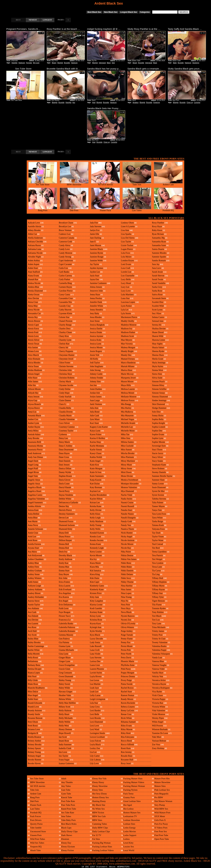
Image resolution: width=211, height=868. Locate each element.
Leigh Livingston (98, 699)
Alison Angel (34, 374)
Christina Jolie (65, 370)
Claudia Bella (65, 408)
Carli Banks (64, 272)
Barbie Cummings (36, 646)
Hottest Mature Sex (132, 813)
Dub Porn (74, 209)
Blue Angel (33, 695)
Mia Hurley (126, 408)
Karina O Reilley (97, 438)
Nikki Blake (126, 567)
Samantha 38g (158, 238)
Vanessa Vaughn (159, 665)
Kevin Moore (96, 555)
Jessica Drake (96, 332)
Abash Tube (35, 850)
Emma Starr (64, 571)
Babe (175, 63)
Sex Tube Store (43, 184)
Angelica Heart (34, 491)
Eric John (63, 578)
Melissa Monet (128, 393)
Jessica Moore (96, 347)
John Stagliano (96, 366)
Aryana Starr (33, 548)
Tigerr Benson (158, 601)
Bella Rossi (33, 658)
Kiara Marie (95, 563)
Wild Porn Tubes (38, 839)
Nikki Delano (127, 574)
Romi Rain (126, 748)
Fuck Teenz (128, 794)
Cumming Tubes (100, 824)
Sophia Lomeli (159, 427)
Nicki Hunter (127, 533)
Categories (145, 12)
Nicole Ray (126, 548)
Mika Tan (125, 434)
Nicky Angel (127, 537)
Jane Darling (95, 238)
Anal (94, 102)
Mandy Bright (127, 351)
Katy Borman (96, 487)
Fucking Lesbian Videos (103, 850)
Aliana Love (33, 351)
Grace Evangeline (67, 665)
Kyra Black (95, 635)
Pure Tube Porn (68, 805)
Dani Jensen (64, 465)
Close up (190, 102)
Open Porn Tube (162, 839)
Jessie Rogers (96, 351)
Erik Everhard (65, 590)
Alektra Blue (33, 287)
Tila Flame (157, 605)
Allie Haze (32, 378)
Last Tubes (137, 209)
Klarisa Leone (96, 605)
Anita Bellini (34, 514)
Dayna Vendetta (66, 495)
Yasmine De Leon (160, 733)
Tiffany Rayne (158, 590)
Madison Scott (127, 336)
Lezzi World (129, 850)
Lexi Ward (95, 729)
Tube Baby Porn (68, 820)
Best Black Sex (94, 12)
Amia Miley (33, 431)
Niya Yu (125, 601)
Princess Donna (128, 676)
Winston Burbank (160, 729)
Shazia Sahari (158, 347)
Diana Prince (65, 537)
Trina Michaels (159, 627)
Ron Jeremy (126, 752)
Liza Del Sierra (128, 238)
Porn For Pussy (161, 824)
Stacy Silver (157, 457)
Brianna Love (34, 729)
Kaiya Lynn (95, 431)
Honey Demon (65, 729)
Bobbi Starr (33, 699)
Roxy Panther (158, 223)
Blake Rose (33, 684)
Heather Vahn (65, 695)
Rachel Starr (126, 692)
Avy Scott (32, 635)
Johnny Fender (96, 378)
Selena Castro (158, 317)
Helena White (65, 699)
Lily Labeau (95, 760)
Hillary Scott (64, 707)
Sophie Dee (157, 431)
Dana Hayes (64, 453)
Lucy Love (126, 291)
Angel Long (33, 465)
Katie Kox (94, 465)
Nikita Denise (127, 555)
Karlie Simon (96, 450)
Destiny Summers (67, 514)
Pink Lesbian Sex (162, 790)
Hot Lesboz (128, 809)
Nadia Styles (127, 499)
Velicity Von (157, 676)
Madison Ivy (127, 329)
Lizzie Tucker (127, 245)
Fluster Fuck (105, 209)
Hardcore (22, 63)
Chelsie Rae (64, 344)
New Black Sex (111, 12)
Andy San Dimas (35, 457)
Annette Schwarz (35, 529)
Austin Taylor (34, 605)
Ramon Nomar (127, 695)
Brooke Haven (34, 763)
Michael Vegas (127, 419)
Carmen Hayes (65, 287)
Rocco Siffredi (127, 745)
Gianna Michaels (66, 650)
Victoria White (158, 707)
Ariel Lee (32, 537)
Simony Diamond (160, 397)
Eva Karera (64, 597)
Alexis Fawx (33, 329)
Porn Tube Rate (68, 801)
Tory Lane (157, 624)
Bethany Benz (34, 665)
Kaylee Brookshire (98, 495)
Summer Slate (158, 480)
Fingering (157, 102)
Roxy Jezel (126, 763)
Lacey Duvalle (96, 639)
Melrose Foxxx (128, 400)
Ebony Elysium (68, 847)
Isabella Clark (65, 748)
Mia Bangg (126, 404)
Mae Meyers (126, 340)
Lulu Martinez (127, 295)
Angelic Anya (34, 480)
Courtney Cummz (67, 427)
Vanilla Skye (158, 673)
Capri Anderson (66, 261)
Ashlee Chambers (36, 559)
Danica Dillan (65, 469)
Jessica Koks (96, 340)
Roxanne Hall (127, 760)
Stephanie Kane (159, 465)
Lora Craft (126, 268)
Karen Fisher (96, 434)
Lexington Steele (97, 733)
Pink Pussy (126, 669)
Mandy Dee (126, 355)
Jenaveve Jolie (96, 291)
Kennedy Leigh (97, 548)
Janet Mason (95, 245)
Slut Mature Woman (163, 801)
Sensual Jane (158, 321)
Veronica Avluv (159, 680)
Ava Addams (33, 608)
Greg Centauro (65, 673)
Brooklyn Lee (65, 226)
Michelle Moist (128, 431)
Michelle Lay (127, 427)
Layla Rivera (96, 676)
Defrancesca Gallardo (68, 503)
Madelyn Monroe (129, 325)
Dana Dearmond (66, 450)
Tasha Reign (157, 521)
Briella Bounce (34, 737)
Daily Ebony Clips (69, 832)
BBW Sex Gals (99, 816)
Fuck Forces (35, 816)
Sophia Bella (158, 419)
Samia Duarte (158, 249)
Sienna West (157, 370)
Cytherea (63, 434)
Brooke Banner (34, 760)
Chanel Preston (66, 321)
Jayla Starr (95, 276)
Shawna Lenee (158, 340)
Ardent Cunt (168, 184)
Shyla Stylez (158, 366)
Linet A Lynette (128, 226)
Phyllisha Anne (128, 665)
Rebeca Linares (128, 707)
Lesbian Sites (129, 824)
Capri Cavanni (65, 264)
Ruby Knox (157, 230)
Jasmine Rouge (97, 257)
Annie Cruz (33, 533)
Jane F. (93, 242)
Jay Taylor (94, 264)
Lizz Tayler (126, 242)
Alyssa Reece (34, 408)
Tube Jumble (36, 828)
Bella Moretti (34, 654)
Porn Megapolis (161, 794)
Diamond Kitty (65, 529)
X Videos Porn (161, 828)
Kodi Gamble (96, 608)
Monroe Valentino (129, 487)
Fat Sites (96, 839)
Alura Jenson (34, 397)
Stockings (196, 63)
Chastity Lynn (65, 340)
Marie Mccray (127, 374)
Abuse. (113, 867)
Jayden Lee (95, 272)
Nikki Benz (126, 563)
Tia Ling (156, 574)
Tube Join (137, 184)
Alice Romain (34, 359)
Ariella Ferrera (34, 544)
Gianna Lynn (65, 646)
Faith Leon (64, 608)
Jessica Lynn (95, 344)
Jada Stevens (96, 226)
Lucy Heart (126, 283)
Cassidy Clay (65, 306)
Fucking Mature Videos (134, 782)
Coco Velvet (64, 423)
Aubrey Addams (35, 590)
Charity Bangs (65, 325)
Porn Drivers (36, 820)
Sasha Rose (157, 291)
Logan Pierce (127, 249)
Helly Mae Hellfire (67, 703)
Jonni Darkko (96, 389)
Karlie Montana (97, 446)
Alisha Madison (35, 370)
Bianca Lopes (34, 673)
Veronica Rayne (159, 684)
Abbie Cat (32, 234)
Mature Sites (160, 786)
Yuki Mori (157, 737)
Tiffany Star (157, 593)
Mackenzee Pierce (129, 317)
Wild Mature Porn (162, 813)
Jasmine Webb (96, 261)
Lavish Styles (96, 673)
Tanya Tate (157, 510)
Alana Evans (33, 276)
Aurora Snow (34, 601)
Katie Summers (97, 476)
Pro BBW (159, 797)
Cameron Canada (66, 238)
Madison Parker (128, 332)
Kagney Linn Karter (99, 427)
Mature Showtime (162, 782)
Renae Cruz (126, 714)
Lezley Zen (95, 748)
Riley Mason (127, 729)
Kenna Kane (95, 544)
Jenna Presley (96, 298)
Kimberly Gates (97, 586)
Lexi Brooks (95, 718)
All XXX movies (105, 184)
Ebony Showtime (100, 786)
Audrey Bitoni (34, 593)
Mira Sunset (126, 450)
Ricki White (126, 718)
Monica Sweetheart (129, 480)
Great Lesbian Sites (132, 801)
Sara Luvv (157, 268)
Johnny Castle (96, 374)
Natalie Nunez (127, 514)
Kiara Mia (94, 567)
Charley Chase (65, 332)
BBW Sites (97, 820)
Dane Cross (64, 457)
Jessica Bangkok (97, 325)
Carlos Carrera (65, 276)
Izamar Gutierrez (66, 763)
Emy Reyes (64, 574)
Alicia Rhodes (34, 363)
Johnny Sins (95, 382)
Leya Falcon (95, 741)
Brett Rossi (33, 726)
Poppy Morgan (127, 673)
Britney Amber (34, 741)
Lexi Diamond (96, 722)
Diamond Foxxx (66, 521)
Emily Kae (64, 563)
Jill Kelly (94, 359)
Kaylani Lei (95, 491)
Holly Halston (65, 711)
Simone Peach (158, 382)
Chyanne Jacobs (66, 385)
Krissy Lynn (95, 616)
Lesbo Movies (130, 832)
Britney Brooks (35, 745)
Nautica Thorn (127, 529)
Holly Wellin (64, 722)
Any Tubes (66, 786)
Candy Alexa (65, 245)
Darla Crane (64, 484)
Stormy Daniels (159, 472)
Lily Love (94, 763)
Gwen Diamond (66, 676)
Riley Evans (126, 726)
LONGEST (47, 20)
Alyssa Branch (34, 404)
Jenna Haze (95, 295)
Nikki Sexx (126, 578)
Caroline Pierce (66, 291)
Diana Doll (64, 533)
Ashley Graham (35, 571)
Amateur (136, 102)
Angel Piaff (33, 469)
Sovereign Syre (159, 446)
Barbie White (34, 650)
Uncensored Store (38, 832)
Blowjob (60, 63)
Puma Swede (127, 684)
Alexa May (33, 306)
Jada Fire (94, 223)
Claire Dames (65, 400)
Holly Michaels (66, 718)
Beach (54, 63)
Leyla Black (95, 745)
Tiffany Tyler (158, 597)
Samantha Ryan (159, 242)
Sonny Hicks (158, 416)
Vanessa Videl (158, 669)
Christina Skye (65, 374)
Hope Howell (65, 733)
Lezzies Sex (129, 847)
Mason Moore (127, 382)
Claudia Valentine (67, 419)
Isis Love (63, 752)
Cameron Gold (65, 242)
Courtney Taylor (66, 431)
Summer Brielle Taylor (162, 476)
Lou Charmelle (128, 276)
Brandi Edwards (35, 703)
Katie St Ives (96, 472)
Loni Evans (126, 264)
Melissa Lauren (128, 389)
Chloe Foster (64, 363)
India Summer (65, 745)
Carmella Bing (65, 283)
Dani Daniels (65, 461)
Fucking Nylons (130, 790)
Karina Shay (95, 442)
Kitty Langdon (96, 601)
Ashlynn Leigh (34, 586)
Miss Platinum (127, 457)
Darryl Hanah (65, 487)
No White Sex (98, 809)
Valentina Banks (159, 646)
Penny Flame (127, 639)
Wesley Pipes (158, 718)
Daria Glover (65, 480)
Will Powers (157, 726)
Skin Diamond (158, 404)
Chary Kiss (64, 336)
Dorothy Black (65, 555)
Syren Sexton (158, 495)
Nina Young (126, 597)
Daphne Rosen (65, 476)
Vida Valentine (159, 711)
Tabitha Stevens (159, 499)
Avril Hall (32, 631)
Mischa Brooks (128, 453)
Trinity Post (157, 635)
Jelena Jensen (96, 287)
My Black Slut (99, 805)
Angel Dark (33, 461)
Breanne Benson (35, 718)
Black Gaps (66, 828)
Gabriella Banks (66, 624)
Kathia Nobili (96, 457)
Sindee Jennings (159, 400)
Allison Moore (34, 389)
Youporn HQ (36, 847)
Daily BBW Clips (100, 828)
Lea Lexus (95, 680)
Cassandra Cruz (66, 298)
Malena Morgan (128, 347)
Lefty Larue (95, 695)
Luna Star (125, 298)
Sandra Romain (159, 261)
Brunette (67, 63)
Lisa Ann (125, 230)
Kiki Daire (95, 578)
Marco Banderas (128, 363)
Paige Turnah (127, 635)
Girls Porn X (160, 820)
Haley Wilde (64, 688)
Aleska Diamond (35, 291)
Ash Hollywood (35, 555)
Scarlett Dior (158, 302)
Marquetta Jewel (128, 378)
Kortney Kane (96, 612)
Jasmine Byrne (96, 253)
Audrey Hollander (36, 597)
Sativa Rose (157, 295)
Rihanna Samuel (128, 722)
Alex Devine (33, 298)
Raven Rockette (128, 703)
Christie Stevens (66, 366)
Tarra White (157, 518)
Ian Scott (63, 737)
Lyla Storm (126, 313)
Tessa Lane (157, 567)
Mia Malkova (127, 412)
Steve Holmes (158, 469)
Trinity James (158, 631)
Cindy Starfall (65, 397)
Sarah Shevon (158, 276)
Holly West (64, 726)
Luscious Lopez (128, 302)
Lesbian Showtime (132, 820)
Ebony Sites (98, 790)
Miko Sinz (126, 438)
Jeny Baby (95, 313)
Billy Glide (33, 680)
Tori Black (157, 616)
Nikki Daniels (127, 571)
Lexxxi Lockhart (97, 737)
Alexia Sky (33, 317)
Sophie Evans (158, 434)
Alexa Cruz (33, 302)
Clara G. (63, 404)
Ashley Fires (33, 567)
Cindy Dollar (65, 389)
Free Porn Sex (161, 832)
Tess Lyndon (158, 563)
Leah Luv (94, 692)
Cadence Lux (65, 234)
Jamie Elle (95, 234)
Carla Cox (63, 268)
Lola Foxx (126, 253)
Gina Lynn (64, 654)
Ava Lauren (33, 624)
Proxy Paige (126, 680)
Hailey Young (65, 680)
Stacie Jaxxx (158, 453)
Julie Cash (94, 416)
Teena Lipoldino (159, 552)
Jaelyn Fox (95, 230)
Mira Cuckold (127, 446)
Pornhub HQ (168, 209)
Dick (113, 63)
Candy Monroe (65, 253)
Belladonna (33, 661)
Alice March (33, 355)
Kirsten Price (96, 593)
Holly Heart (64, 714)
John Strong (95, 370)
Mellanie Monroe (129, 397)
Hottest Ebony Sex (101, 797)
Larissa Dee (95, 661)
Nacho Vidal (126, 495)
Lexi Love (94, 726)
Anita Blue (33, 518)
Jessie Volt (95, 355)
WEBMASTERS (123, 867)
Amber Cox (33, 419)
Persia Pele (126, 650)
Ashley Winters (35, 578)
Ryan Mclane (158, 234)
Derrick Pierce (65, 510)
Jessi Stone (95, 321)
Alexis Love (33, 336)
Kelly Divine (96, 510)
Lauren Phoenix (97, 669)
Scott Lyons (157, 310)
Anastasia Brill (34, 442)
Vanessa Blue (158, 661)
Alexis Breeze (34, 321)
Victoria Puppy (159, 699)
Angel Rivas (33, 472)
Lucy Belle (126, 279)
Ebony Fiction (67, 850)
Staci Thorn (157, 450)
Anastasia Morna (35, 446)
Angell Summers (35, 503)
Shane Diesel (158, 332)
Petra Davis (126, 658)
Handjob (14, 63)
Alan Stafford (34, 272)
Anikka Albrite (34, 506)
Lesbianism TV (130, 816)
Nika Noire (126, 552)
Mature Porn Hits (162, 779)
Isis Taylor (63, 756)
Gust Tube (66, 790)
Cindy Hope (64, 393)
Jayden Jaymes (97, 268)
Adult (64, 779)
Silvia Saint (157, 378)
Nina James (126, 590)
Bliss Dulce (33, 692)
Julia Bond (95, 412)
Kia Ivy (93, 559)
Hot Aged (128, 805)
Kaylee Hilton (96, 499)
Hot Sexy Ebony (100, 794)
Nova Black (126, 612)
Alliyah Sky (33, 393)
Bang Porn (43, 209)
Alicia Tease (33, 366)
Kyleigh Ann (96, 627)
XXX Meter (160, 816)
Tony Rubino (158, 612)
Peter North (126, 654)
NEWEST (33, 20)
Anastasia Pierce (35, 450)
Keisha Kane (96, 506)
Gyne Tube (66, 794)
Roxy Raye (157, 226)
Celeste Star (64, 317)
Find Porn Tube (161, 835)
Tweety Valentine (160, 642)
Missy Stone (126, 469)
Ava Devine (33, 620)
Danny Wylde (65, 472)
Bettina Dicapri (35, 669)
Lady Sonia (95, 642)
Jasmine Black (96, 249)
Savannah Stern (159, 298)
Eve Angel (63, 601)
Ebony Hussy (98, 782)
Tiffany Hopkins (159, 582)
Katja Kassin (96, 480)
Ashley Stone (34, 574)
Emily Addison (65, 559)
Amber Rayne (34, 427)
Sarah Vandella (159, 283)
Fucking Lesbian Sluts (102, 847)
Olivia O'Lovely (128, 624)
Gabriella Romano (67, 631)
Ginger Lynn (64, 661)
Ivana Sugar (64, 760)
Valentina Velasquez (161, 654)
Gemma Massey (66, 635)
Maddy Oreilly (127, 321)
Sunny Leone (158, 484)
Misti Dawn (126, 472)
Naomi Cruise (127, 503)
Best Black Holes (69, 824)
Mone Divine (127, 476)
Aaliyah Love (34, 223)
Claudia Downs (66, 412)
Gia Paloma (64, 642)
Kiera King (95, 574)
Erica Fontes (64, 582)
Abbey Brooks (34, 230)
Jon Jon (93, 385)
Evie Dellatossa (66, 605)
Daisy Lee (63, 438)
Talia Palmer (158, 503)
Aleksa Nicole (34, 283)
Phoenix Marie (127, 661)
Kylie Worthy (96, 631)
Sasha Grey (157, 287)
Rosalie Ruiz (127, 756)
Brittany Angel (34, 756)
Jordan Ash (95, 393)
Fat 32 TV (97, 835)
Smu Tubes (66, 816)
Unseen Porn (36, 835)
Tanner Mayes (158, 506)
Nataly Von (126, 525)
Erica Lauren (65, 586)
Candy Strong (65, 257)
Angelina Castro (35, 495)
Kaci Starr (94, 423)
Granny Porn (129, 797)
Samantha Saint (159, 245)
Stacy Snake (157, 461)
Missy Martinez (128, 461)
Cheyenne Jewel (66, 359)
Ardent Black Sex (109, 3)
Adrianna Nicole (35, 253)
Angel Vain (33, 476)
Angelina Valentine (36, 499)
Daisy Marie (64, 442)
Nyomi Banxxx (128, 616)
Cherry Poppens (66, 351)
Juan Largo (95, 400)
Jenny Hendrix (96, 310)
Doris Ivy (63, 552)
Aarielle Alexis (34, 226)
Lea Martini (95, 684)
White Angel (158, 722)
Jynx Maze (95, 419)
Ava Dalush (33, 616)
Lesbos (126, 839)
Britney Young (34, 752)
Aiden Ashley (34, 261)
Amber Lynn (33, 423)
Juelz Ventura (96, 404)
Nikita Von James (129, 559)
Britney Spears (34, 748)
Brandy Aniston (35, 711)
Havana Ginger (66, 692)
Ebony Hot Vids (99, 779)
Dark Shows (67, 835)
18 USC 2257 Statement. (95, 867)
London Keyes (127, 261)
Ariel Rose (32, 540)
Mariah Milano (128, 366)
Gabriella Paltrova (67, 627)
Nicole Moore (127, 544)
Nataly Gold (126, 521)
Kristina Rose (96, 620)
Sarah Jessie (157, 272)
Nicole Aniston (128, 540)
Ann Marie (33, 521)
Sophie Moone (158, 442)
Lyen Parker (126, 306)
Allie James (33, 382)
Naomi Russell (127, 506)
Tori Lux (156, 620)
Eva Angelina (65, 593)
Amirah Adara (34, 434)
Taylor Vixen (158, 537)
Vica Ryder (157, 692)
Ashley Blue (33, 563)
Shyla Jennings (159, 363)
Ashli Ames (33, 582)
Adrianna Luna (34, 249)
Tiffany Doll (158, 578)
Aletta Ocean (34, 295)
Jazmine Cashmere (98, 283)
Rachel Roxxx (127, 688)
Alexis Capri (33, 325)
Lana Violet (95, 654)
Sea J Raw (157, 313)
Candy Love (64, 249)
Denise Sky (64, 506)
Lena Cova (95, 707)
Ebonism (65, 839)
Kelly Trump (96, 525)
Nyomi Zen (126, 620)
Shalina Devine (159, 329)
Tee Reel (156, 548)
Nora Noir (125, 605)
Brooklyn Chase (66, 223)
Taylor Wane (158, 540)
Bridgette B (33, 733)
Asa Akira (32, 552)
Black (109, 63)
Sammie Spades (159, 257)
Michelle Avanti (128, 423)
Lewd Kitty (128, 843)
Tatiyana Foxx (158, 529)
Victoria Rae (158, 703)
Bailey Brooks (34, 642)
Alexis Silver (34, 340)
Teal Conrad (157, 544)
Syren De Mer (158, 491)
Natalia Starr (127, 510)
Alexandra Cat (34, 313)
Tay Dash (156, 533)
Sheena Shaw (158, 355)
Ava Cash (32, 612)
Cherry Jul (63, 347)
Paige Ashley (127, 631)
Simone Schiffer (159, 389)
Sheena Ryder (158, 351)
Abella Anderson (35, 238)
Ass (74, 102)
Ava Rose (32, 627)
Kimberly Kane (97, 590)
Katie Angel (95, 461)
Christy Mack (65, 382)
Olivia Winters (127, 627)
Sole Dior (156, 412)
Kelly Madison (97, 521)
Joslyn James (96, 397)
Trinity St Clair (159, 639)
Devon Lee (64, 518)
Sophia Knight (158, 423)
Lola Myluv (126, 257)
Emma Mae (64, 567)
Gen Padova (64, 639)
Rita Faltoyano (127, 737)
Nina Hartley (127, 586)
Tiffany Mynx (158, 586)
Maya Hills (126, 385)
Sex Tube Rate (68, 813)
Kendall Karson (97, 533)
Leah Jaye (94, 688)
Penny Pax (126, 642)
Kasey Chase (96, 453)
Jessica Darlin (96, 329)
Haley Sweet (64, 684)
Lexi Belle (95, 714)
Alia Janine (33, 347)
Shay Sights (157, 344)
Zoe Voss (156, 745)
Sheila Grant (158, 359)
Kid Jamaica (95, 571)
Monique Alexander (130, 484)
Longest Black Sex (129, 12)
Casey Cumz (64, 295)
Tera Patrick (157, 555)
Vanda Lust (157, 658)
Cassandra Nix (65, 302)
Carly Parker (64, 279)
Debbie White (65, 499)
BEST (18, 20)
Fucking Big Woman (101, 843)
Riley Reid (126, 733)
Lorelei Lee (126, 272)
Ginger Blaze (65, 658)
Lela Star (94, 703)
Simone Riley (158, 385)
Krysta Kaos (95, 624)
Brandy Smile (34, 714)
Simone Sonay (158, 393)
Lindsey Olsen (127, 223)
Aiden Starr (33, 268)
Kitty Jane (94, 597)
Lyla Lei (125, 310)
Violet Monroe (158, 714)
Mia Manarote (127, 416)
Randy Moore (127, 699)
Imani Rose (64, 741)
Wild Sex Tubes (37, 843)
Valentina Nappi (159, 650)
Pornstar (29, 63)
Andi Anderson (34, 453)
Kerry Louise (96, 552)
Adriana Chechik (35, 242)
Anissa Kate (33, 510)
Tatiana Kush (158, 525)
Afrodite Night (34, 257)
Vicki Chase (157, 695)
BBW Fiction (98, 813)
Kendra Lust (95, 537)
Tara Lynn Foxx (159, 514)
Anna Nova (33, 525)
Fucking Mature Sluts (133, 779)
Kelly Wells (95, 529)
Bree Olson (33, 722)
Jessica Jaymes (97, 336)
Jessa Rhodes (96, 317)
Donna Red (64, 548)
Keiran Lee (95, 503)
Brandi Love (33, 707)
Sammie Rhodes (159, 253)
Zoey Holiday (158, 748)
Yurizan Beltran (159, 741)
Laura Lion (95, 665)
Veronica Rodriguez (161, 688)
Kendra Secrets (97, 540)
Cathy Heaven (65, 310)
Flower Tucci (65, 616)
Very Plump (160, 805)
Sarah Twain (158, 279)
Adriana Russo (34, 245)
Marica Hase (127, 370)
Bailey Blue (33, 639)
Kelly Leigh (95, 518)
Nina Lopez (126, 593)
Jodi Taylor (95, 363)
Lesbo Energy (129, 828)
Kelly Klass (95, 514)
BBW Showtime (74, 184)
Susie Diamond (159, 487)
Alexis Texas (33, 344)
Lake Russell (96, 646)
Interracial (102, 63)
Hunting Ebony (99, 801)
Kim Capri (95, 582)
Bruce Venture (65, 230)
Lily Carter (95, 756)
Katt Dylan (95, 484)
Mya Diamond (127, 491)
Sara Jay (156, 264)
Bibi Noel (32, 676)
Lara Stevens (96, 658)
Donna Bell (64, 544)
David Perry (64, 491)
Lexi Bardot (95, 711)
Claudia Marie (65, 416)
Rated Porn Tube (69, 809)
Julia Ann (94, 408)
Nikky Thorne (127, 582)
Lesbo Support (130, 835)
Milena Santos (127, 442)
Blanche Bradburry (36, 688)
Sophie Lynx (158, 438)
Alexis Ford (33, 332)
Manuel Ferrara (128, 359)
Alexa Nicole (34, 310)
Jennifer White (96, 306)
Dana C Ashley (66, 446)
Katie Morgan (96, 469)
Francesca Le (65, 620)
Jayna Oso (94, 279)
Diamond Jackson (67, 525)
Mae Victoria (127, 344)
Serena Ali (157, 325)
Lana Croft (95, 650)
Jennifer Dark (96, 302)
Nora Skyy (126, 608)
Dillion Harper (65, 540)
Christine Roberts (67, 378)
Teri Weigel (157, 559)
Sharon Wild (158, 336)
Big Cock (36, 63)
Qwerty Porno (36, 824)
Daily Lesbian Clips (101, 832)
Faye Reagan (65, 612)
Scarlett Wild (158, 306)
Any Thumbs (67, 782)
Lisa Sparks (126, 234)
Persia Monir (127, 646)
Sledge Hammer (159, 408)
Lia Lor (93, 752)
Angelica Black (35, 487)
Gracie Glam (64, 669)
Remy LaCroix (128, 711)
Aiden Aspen (34, 264)
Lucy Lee (125, 287)
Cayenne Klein (65, 313)
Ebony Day (66, 843)
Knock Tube (67, 797)
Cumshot (197, 102)
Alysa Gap (32, 400)
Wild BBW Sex (161, 809)
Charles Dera (65, 329)
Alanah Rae (33, 279)
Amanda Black (34, 416)
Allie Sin (32, 385)
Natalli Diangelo (128, 518)
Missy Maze (126, 465)
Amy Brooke (34, 438)
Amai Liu (32, 412)
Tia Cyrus (156, 571)
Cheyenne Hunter (67, 355)
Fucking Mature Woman (134, 786)
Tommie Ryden (159, 608)
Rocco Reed (126, 741)
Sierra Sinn (157, 374)
